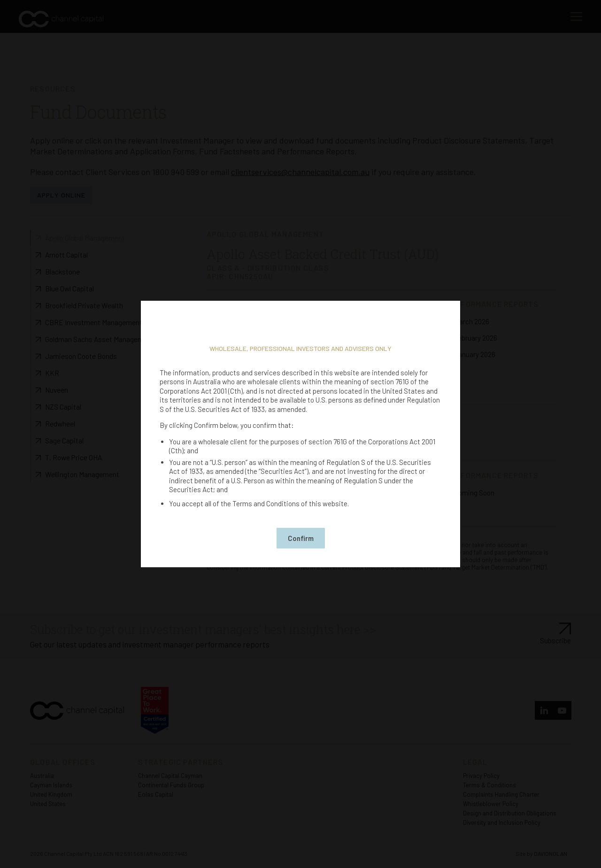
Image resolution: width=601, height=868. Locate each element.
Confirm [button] (301, 538)
